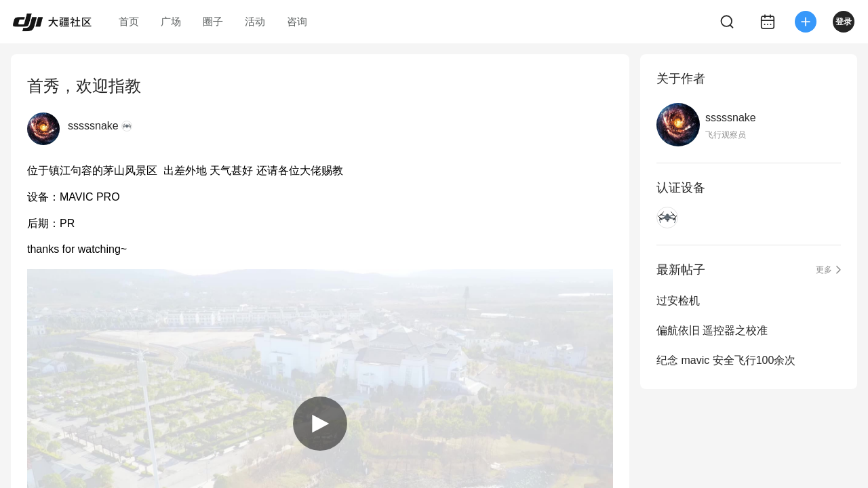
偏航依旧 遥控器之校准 (712, 330)
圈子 (213, 21)
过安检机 (678, 301)
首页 (129, 21)
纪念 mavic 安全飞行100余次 (726, 360)
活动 (255, 21)
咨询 (297, 21)
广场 (171, 21)
